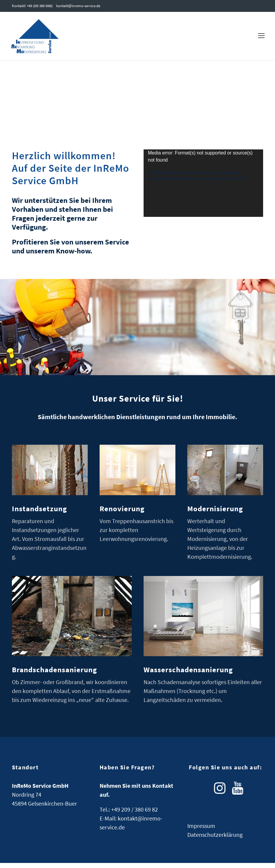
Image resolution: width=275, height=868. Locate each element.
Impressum (201, 831)
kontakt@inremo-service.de (78, 6)
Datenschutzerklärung (215, 840)
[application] (203, 188)
